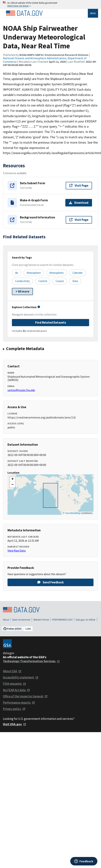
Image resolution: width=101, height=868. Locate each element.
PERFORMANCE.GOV (62, 620)
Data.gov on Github (86, 620)
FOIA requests (14, 684)
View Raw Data (17, 550)
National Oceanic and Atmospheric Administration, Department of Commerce (45, 60)
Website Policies (41, 620)
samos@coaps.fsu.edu (21, 390)
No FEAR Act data (16, 690)
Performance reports (19, 703)
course (60, 281)
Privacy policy (14, 709)
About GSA (12, 671)
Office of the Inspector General (25, 696)
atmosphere (34, 273)
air (17, 273)
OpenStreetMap (73, 513)
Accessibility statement (21, 677)
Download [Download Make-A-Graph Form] (79, 203)
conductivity (23, 281)
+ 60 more (22, 291)
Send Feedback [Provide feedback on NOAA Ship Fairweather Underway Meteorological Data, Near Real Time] (50, 582)
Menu (93, 13)
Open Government (21, 620)
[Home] (24, 13)
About (6, 620)
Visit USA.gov (15, 724)
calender (78, 273)
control (43, 281)
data (75, 281)
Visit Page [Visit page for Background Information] (79, 220)
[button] (12, 479)
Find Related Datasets (51, 322)
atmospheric (57, 273)
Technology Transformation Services (31, 661)
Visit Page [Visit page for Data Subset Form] (79, 186)
